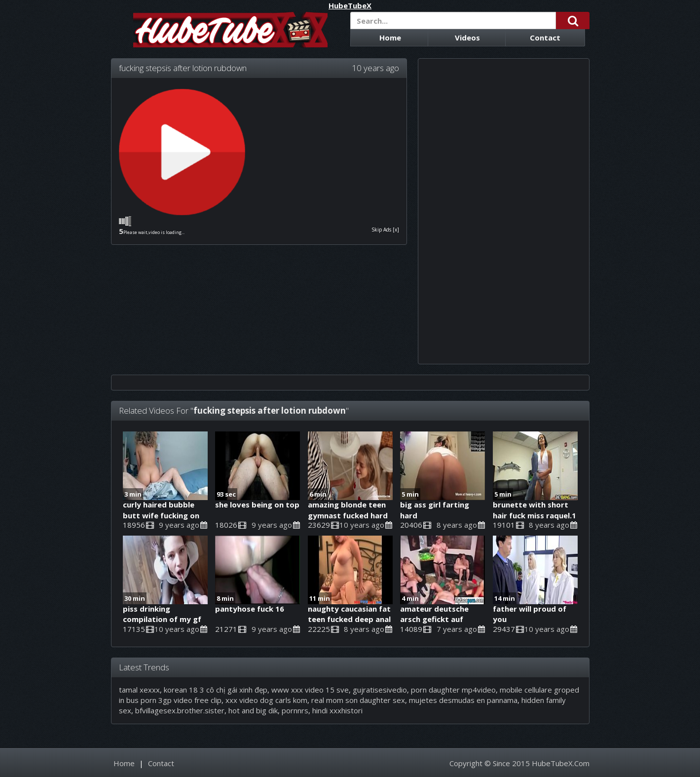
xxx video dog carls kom (266, 700)
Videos (467, 38)
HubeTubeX (350, 6)
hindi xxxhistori (337, 710)
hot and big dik (253, 710)
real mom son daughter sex (358, 700)
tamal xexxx (139, 690)
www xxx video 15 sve (310, 690)
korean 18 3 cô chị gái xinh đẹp (216, 690)
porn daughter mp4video (453, 690)
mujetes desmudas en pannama (463, 700)
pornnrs (295, 710)
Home (390, 38)
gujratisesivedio (380, 690)
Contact (545, 38)
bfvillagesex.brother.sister (180, 710)
